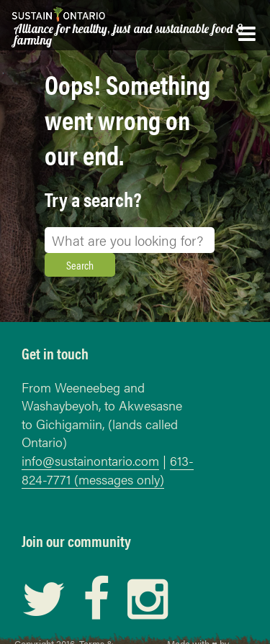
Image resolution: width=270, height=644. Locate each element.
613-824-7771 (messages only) (108, 470)
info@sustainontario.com (90, 460)
